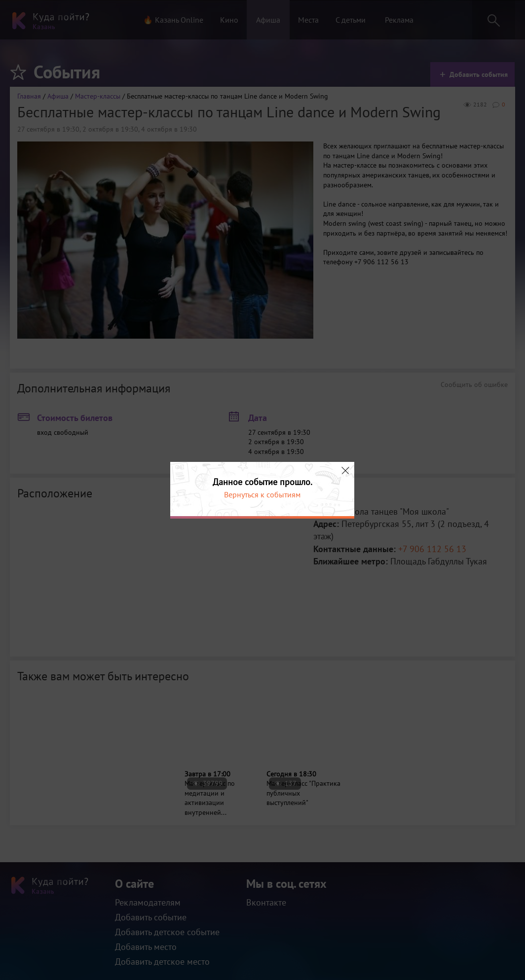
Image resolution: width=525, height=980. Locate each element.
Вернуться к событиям (262, 494)
